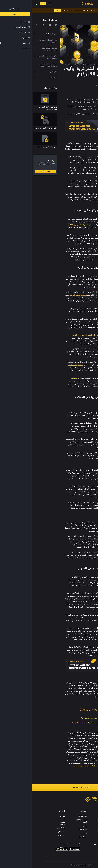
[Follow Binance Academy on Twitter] (70, 844)
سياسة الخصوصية (30, 823)
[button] (5, 4)
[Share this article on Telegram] (12, 25)
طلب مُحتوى (29, 832)
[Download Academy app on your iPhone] (43, 849)
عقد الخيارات (84, 470)
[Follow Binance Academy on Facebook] (74, 844)
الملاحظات (30, 835)
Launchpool (51, 829)
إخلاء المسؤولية (28, 828)
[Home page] (55, 4)
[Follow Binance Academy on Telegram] (67, 844)
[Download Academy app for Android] (30, 849)
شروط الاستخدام (61, 766)
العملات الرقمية (84, 146)
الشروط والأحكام (31, 817)
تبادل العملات (51, 816)
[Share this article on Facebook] (18, 25)
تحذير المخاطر (46, 766)
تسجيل (11, 4)
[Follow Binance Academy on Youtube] (64, 844)
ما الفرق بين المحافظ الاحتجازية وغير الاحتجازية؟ (69, 718)
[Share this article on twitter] (24, 25)
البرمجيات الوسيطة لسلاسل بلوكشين (54, 335)
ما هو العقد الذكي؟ (80, 714)
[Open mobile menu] (5, 4)
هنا (67, 752)
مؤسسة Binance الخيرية (50, 821)
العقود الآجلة (87, 413)
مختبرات (53, 826)
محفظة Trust (51, 837)
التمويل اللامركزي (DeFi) (46, 224)
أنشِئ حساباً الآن (14, 171)
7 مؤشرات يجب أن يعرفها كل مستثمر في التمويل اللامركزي (64, 722)
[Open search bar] (17, 4)
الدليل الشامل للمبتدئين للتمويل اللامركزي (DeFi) (68, 710)
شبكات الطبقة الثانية (47, 295)
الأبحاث (53, 833)
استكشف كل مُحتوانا (49, 787)
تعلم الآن (26, 11)
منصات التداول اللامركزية (77, 276)
